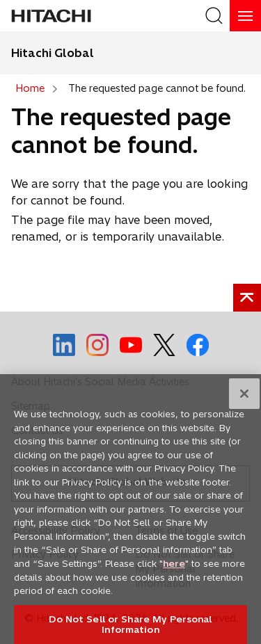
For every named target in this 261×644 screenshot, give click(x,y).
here (174, 576)
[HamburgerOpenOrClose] (245, 16)
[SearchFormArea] (214, 16)
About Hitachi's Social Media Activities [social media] (100, 382)
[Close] (244, 406)
